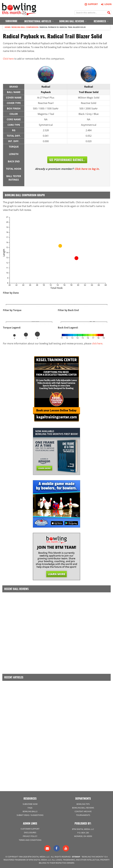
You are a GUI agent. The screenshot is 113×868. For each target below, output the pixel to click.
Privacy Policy (30, 836)
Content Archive (83, 811)
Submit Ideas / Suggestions (30, 815)
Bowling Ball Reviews (83, 808)
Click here (8, 59)
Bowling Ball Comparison (25, 27)
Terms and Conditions (30, 840)
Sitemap (76, 857)
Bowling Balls (30, 811)
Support (91, 4)
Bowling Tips (83, 804)
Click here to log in (87, 169)
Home (7, 27)
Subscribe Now (30, 804)
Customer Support (30, 829)
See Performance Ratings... (67, 160)
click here (97, 343)
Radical (46, 87)
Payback (46, 92)
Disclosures (30, 832)
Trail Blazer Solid (89, 92)
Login (106, 4)
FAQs (30, 808)
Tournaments (83, 815)
